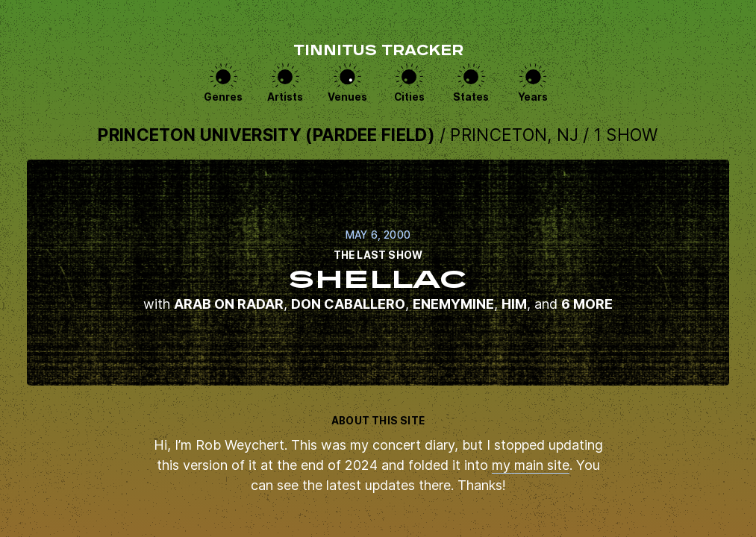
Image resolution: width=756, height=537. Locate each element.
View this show (378, 273)
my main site (531, 465)
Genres (223, 97)
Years (533, 97)
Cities (409, 97)
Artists (285, 97)
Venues (347, 97)
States (471, 97)
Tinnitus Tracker (378, 52)
